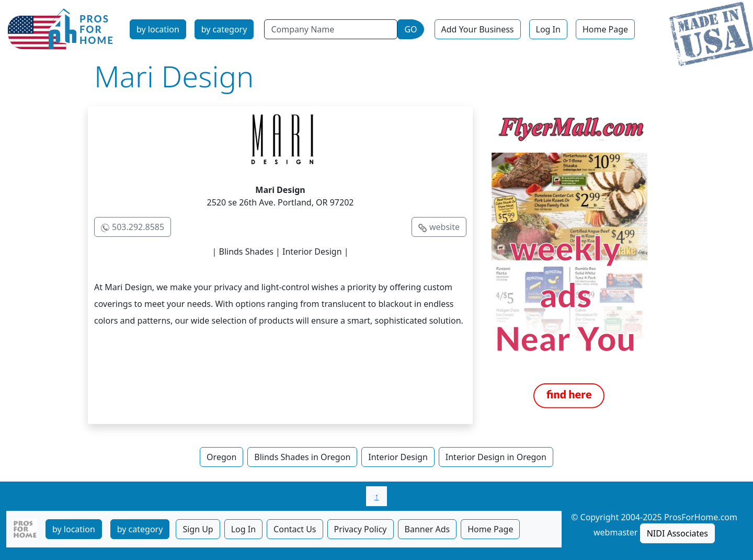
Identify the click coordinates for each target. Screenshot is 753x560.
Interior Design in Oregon (496, 457)
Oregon (221, 457)
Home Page (605, 29)
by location (158, 29)
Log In (548, 29)
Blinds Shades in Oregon (302, 457)
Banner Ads (427, 529)
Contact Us (295, 529)
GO (410, 29)
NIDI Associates (677, 533)
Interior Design (398, 457)
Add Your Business (478, 29)
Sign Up (198, 529)
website (444, 227)
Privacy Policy (361, 529)
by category (224, 29)
